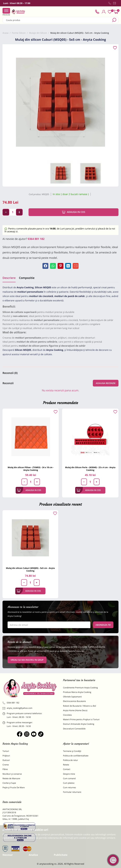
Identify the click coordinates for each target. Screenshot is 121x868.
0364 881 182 (36, 239)
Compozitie (27, 278)
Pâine (5, 769)
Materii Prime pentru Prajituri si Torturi (81, 719)
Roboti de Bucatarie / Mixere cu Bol (80, 706)
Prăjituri (6, 756)
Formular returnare (72, 792)
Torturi (6, 751)
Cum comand (69, 778)
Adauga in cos (74, 212)
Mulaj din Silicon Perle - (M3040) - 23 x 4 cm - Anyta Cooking (90, 469)
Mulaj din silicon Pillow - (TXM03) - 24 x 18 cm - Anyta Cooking (31, 469)
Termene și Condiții (72, 751)
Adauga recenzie (106, 383)
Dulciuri (6, 760)
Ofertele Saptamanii (72, 697)
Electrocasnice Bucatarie (75, 701)
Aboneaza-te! (103, 625)
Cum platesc (69, 783)
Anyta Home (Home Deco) (75, 710)
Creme (6, 765)
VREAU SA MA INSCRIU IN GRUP (27, 660)
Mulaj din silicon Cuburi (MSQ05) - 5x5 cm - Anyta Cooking (30, 569)
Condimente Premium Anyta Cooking (80, 688)
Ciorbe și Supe (9, 783)
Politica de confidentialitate (76, 756)
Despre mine (69, 774)
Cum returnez (70, 787)
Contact (67, 769)
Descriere (9, 278)
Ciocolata (67, 715)
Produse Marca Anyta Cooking (77, 692)
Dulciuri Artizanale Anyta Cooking (79, 724)
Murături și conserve (12, 774)
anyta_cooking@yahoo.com (17, 708)
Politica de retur (71, 760)
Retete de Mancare (11, 778)
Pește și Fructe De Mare (14, 787)
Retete (66, 765)
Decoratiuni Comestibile (74, 729)
